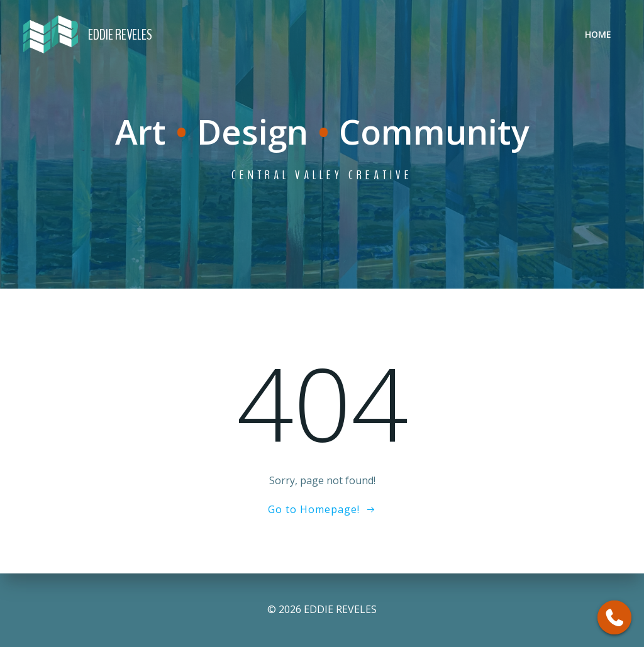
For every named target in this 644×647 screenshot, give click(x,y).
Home (598, 34)
